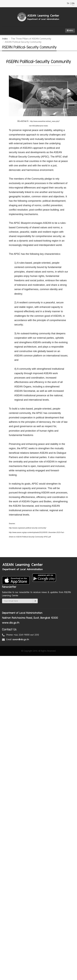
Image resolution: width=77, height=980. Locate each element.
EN (73, 3)
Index (5, 39)
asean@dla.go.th (21, 640)
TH (68, 3)
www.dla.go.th (11, 623)
